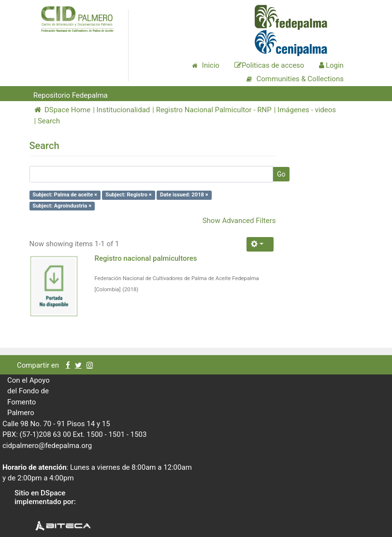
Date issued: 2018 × (184, 195)
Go (281, 174)
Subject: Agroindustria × (62, 206)
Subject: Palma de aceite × (65, 195)
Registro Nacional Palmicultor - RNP (214, 110)
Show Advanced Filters (239, 221)
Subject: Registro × (129, 195)
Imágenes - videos (307, 110)
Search (49, 121)
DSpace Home (63, 110)
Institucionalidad (123, 110)
